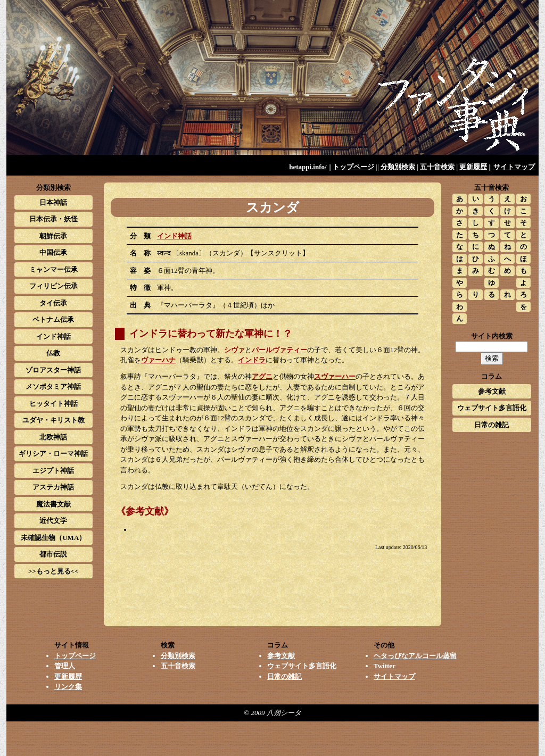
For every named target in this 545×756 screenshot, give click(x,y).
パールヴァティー (279, 350)
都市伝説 (53, 554)
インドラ (252, 360)
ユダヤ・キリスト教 (53, 420)
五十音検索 (437, 167)
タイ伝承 (53, 303)
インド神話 (174, 236)
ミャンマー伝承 (53, 269)
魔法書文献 (53, 504)
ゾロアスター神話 (53, 370)
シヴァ (234, 350)
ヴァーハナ (158, 360)
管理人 (65, 666)
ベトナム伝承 (53, 319)
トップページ (353, 167)
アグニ (262, 376)
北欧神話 (53, 437)
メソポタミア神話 (53, 387)
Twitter (385, 666)
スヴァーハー (335, 376)
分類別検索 (398, 167)
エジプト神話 (53, 471)
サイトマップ (514, 167)
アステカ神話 (53, 487)
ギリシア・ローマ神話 (53, 454)
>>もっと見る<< (53, 571)
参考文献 (492, 391)
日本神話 (53, 202)
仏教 (53, 353)
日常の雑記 (492, 425)
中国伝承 (53, 252)
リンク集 (68, 687)
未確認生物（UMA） (53, 538)
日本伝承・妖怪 (53, 219)
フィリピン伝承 (53, 286)
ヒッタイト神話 (53, 404)
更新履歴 (473, 167)
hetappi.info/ (308, 167)
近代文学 (53, 521)
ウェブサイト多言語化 (492, 408)
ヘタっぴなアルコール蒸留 (415, 656)
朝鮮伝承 (53, 236)
